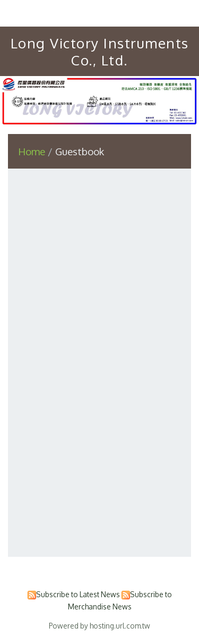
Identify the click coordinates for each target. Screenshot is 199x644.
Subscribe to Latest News (78, 594)
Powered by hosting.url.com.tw (99, 626)
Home (32, 151)
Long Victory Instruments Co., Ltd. (100, 51)
